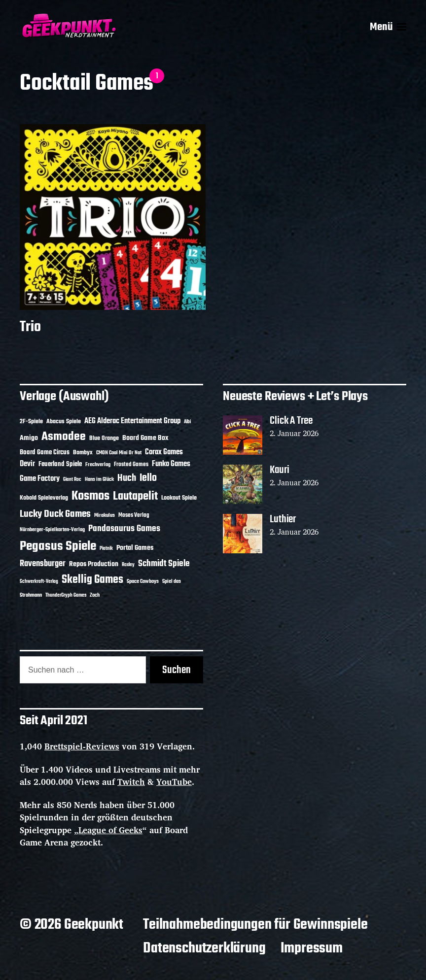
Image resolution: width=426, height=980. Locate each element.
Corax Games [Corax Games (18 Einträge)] (164, 452)
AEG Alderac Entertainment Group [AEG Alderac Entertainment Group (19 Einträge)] (132, 421)
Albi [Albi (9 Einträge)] (187, 422)
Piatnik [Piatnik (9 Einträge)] (106, 549)
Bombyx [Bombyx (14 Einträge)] (83, 453)
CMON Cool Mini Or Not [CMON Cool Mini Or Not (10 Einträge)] (119, 453)
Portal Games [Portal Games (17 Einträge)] (135, 548)
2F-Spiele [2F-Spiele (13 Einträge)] (31, 422)
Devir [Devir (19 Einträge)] (27, 464)
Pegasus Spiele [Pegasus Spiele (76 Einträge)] (58, 546)
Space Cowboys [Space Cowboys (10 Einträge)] (143, 581)
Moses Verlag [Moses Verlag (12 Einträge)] (134, 515)
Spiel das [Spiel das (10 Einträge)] (172, 581)
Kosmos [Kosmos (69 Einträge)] (90, 496)
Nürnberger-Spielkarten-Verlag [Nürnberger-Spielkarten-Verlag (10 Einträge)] (52, 530)
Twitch (131, 782)
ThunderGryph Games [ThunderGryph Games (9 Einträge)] (66, 595)
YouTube (174, 782)
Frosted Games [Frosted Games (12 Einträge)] (131, 465)
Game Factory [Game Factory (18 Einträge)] (40, 479)
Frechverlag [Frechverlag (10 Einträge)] (98, 465)
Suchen (177, 670)
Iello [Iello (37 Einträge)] (148, 478)
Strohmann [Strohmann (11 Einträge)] (31, 595)
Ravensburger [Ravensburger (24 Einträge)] (43, 564)
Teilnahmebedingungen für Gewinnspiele (255, 925)
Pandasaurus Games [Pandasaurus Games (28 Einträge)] (124, 529)
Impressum (312, 948)
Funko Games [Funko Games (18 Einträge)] (171, 464)
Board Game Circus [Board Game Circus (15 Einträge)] (45, 453)
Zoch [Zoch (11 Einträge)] (95, 595)
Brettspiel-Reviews (82, 746)
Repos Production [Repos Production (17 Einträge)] (94, 564)
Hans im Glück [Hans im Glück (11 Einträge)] (99, 479)
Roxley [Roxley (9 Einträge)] (128, 565)
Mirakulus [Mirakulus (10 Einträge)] (105, 515)
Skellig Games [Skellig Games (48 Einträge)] (92, 580)
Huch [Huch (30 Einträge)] (127, 478)
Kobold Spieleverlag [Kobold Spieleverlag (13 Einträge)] (44, 498)
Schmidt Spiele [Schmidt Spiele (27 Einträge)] (164, 564)
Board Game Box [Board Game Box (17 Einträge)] (145, 438)
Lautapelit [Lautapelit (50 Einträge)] (135, 497)
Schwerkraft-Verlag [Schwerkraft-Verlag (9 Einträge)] (39, 582)
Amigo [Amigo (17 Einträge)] (29, 438)
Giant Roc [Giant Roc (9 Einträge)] (72, 480)
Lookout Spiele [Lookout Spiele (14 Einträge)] (179, 498)
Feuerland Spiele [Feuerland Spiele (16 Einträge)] (60, 464)
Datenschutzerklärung (204, 948)
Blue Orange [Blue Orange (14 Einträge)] (104, 438)
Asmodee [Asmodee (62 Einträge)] (64, 437)
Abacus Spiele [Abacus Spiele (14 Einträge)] (64, 422)
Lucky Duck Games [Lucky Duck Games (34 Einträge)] (55, 514)
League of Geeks (110, 830)
